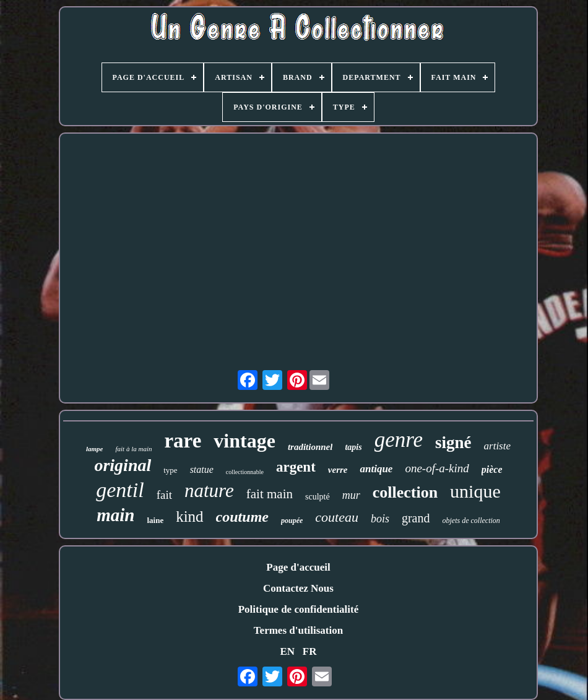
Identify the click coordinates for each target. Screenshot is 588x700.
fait (164, 495)
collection (405, 492)
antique (376, 469)
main (115, 515)
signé (453, 443)
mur (351, 495)
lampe (95, 449)
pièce (492, 469)
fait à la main (133, 449)
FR (310, 651)
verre (338, 470)
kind (189, 516)
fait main (270, 494)
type (170, 470)
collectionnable (245, 472)
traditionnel (310, 447)
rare (183, 441)
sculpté (318, 497)
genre (399, 440)
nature (209, 490)
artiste (497, 446)
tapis (353, 447)
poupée (292, 521)
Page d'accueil (298, 567)
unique (475, 491)
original (123, 465)
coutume (242, 517)
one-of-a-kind (437, 468)
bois (380, 519)
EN (287, 651)
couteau (337, 517)
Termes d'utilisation (298, 630)
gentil (120, 490)
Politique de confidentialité (299, 609)
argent (296, 467)
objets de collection (471, 521)
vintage (244, 441)
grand (416, 518)
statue (202, 469)
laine (155, 520)
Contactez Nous (298, 588)
